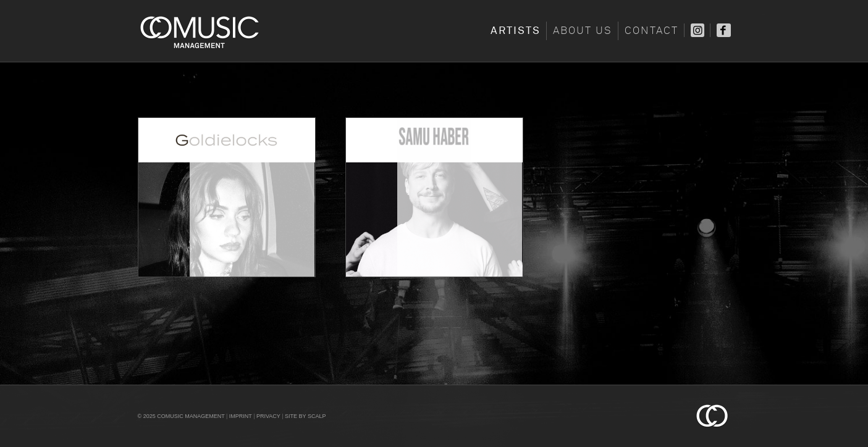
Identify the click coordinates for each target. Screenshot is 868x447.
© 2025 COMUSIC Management (181, 416)
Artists (516, 31)
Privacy (268, 416)
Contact (651, 31)
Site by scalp (305, 416)
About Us (583, 31)
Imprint (241, 416)
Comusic (200, 31)
